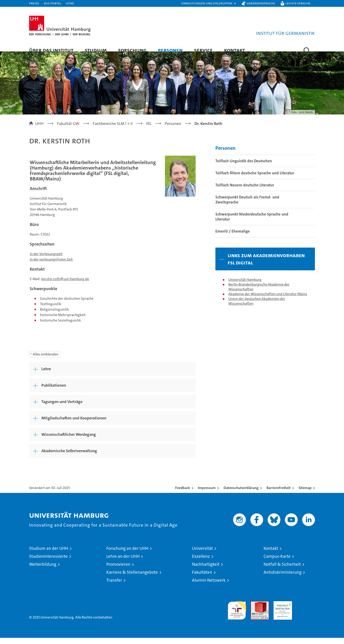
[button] (209, 3)
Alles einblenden (46, 360)
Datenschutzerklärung (241, 494)
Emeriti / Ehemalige (233, 237)
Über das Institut (51, 50)
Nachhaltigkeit (206, 570)
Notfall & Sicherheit (282, 570)
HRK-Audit (282, 610)
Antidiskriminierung (283, 578)
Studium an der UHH (49, 554)
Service (203, 50)
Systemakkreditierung (306, 610)
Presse (34, 3)
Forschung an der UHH (127, 554)
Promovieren (118, 570)
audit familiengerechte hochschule (237, 615)
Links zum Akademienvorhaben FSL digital (266, 265)
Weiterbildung (43, 570)
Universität (202, 554)
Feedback (183, 494)
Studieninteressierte (48, 562)
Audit (255, 610)
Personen (170, 50)
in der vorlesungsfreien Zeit (51, 265)
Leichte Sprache (298, 3)
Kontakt (234, 50)
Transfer (114, 586)
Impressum (207, 494)
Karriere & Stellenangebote (132, 578)
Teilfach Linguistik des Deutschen (244, 167)
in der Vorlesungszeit (46, 260)
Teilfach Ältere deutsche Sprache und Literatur (255, 179)
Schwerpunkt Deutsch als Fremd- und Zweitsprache (247, 206)
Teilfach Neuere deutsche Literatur (245, 191)
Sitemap (305, 494)
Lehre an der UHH (123, 562)
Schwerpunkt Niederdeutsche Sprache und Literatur (252, 223)
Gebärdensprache (261, 3)
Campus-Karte (277, 562)
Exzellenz (201, 562)
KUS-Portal (52, 3)
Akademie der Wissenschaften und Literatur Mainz (268, 300)
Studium (96, 50)
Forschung (132, 50)
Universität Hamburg (245, 286)
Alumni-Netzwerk (209, 586)
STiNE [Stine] (70, 3)
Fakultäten (202, 578)
